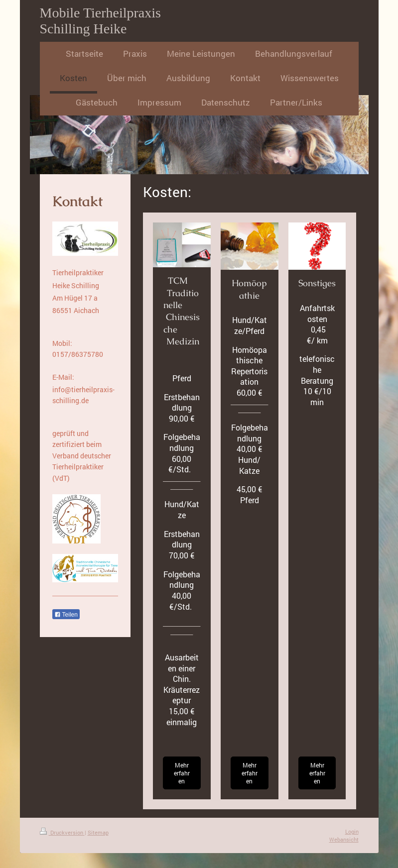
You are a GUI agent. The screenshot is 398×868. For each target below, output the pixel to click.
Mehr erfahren (182, 773)
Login (352, 831)
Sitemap (98, 832)
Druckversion (62, 832)
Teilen (66, 615)
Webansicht (344, 839)
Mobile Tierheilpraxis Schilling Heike (100, 21)
